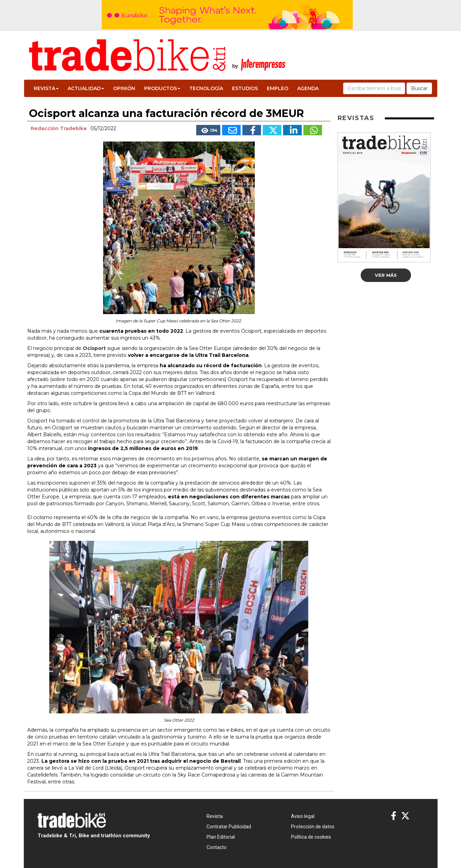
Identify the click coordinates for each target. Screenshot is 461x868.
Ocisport (94, 348)
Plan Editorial (221, 837)
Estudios (245, 88)
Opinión (124, 88)
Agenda (308, 88)
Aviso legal (303, 816)
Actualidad (86, 88)
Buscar (419, 88)
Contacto (217, 847)
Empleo (278, 88)
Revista (46, 88)
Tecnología (206, 88)
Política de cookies (311, 837)
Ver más (386, 275)
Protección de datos (313, 827)
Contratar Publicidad (229, 827)
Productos (162, 88)
